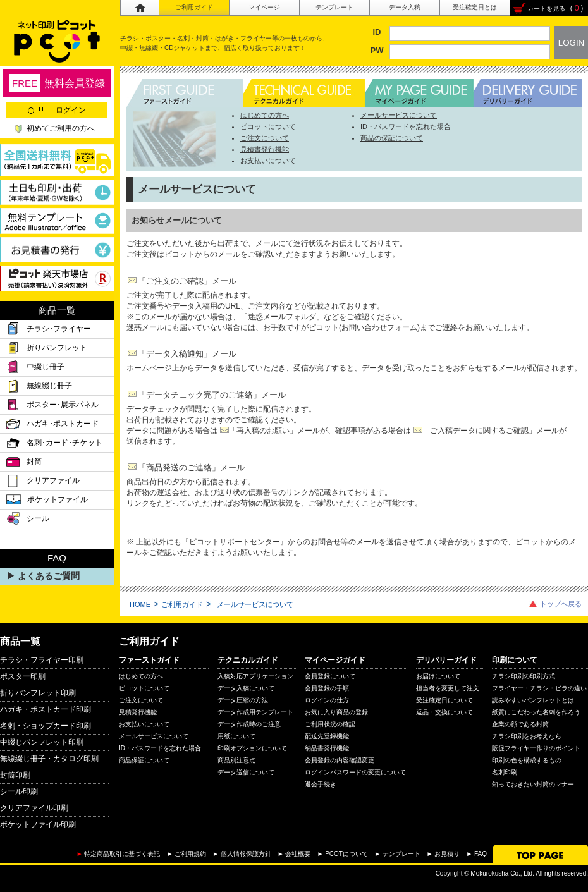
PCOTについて (346, 854)
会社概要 (298, 854)
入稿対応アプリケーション (255, 676)
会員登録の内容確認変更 (340, 760)
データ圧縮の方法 (243, 700)
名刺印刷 (505, 772)
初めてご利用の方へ (61, 128)
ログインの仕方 (327, 700)
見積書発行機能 (265, 149)
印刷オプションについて (252, 748)
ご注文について (265, 138)
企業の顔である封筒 (520, 724)
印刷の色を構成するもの (527, 760)
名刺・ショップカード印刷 (46, 726)
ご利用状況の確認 (330, 724)
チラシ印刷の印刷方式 (524, 676)
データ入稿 (405, 7)
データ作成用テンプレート (255, 712)
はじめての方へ (265, 115)
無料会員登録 (57, 83)
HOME (140, 604)
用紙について (236, 736)
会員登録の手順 (327, 688)
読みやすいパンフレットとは (533, 700)
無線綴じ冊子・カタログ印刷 (49, 759)
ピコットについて (268, 126)
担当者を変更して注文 (448, 688)
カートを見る (546, 9)
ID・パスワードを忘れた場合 (406, 126)
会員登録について (330, 676)
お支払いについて (268, 161)
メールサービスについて (399, 115)
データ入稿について (246, 688)
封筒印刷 (15, 775)
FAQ (481, 854)
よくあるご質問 (49, 576)
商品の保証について (392, 138)
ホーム (139, 8)
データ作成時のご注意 (249, 724)
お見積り (447, 854)
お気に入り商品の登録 (336, 712)
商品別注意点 (236, 760)
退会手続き (321, 784)
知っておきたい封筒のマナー (533, 784)
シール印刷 (19, 791)
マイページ (264, 7)
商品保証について (144, 760)
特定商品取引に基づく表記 (122, 854)
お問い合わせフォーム (379, 327)
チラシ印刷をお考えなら (527, 736)
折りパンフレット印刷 (38, 693)
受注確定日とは (475, 7)
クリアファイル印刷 (34, 808)
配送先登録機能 (327, 736)
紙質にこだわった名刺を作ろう (536, 712)
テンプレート (334, 7)
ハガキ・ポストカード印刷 (46, 709)
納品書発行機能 (327, 748)
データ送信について (246, 772)
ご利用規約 (190, 854)
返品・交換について (444, 712)
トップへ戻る (561, 604)
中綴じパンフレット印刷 (42, 742)
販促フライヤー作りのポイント (536, 748)
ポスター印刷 (23, 676)
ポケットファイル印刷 (38, 824)
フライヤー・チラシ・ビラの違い (539, 688)
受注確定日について (444, 700)
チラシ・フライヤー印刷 (42, 660)
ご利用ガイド (194, 7)
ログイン (57, 110)
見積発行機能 (138, 712)
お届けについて (438, 676)
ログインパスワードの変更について (355, 772)
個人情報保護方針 (246, 854)
